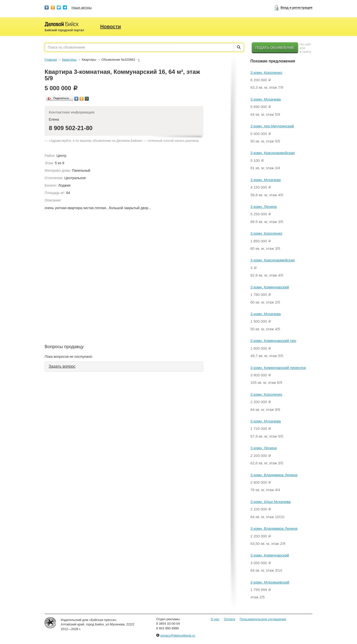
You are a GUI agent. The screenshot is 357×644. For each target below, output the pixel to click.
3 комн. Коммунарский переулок (278, 368)
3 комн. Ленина (264, 207)
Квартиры (69, 60)
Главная (51, 60)
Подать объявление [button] (275, 48)
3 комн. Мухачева (266, 99)
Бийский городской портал (64, 30)
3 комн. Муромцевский (270, 582)
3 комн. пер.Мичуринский (272, 126)
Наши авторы (82, 8)
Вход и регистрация (297, 8)
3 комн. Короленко (266, 72)
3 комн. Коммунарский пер (273, 341)
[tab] (124, 366)
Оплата (229, 619)
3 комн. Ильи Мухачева (270, 502)
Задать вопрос (62, 366)
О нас (215, 619)
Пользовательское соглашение (263, 619)
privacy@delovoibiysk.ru (178, 635)
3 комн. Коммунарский (270, 287)
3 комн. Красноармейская (273, 153)
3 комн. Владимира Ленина (274, 475)
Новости (111, 27)
